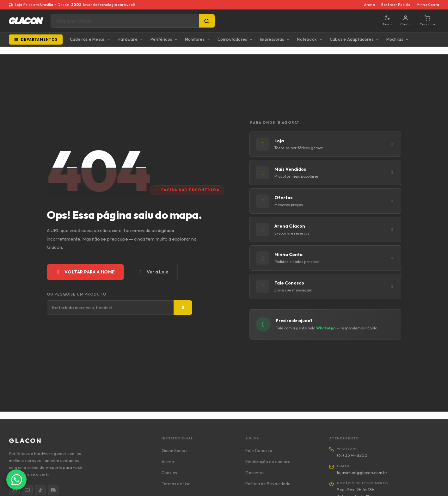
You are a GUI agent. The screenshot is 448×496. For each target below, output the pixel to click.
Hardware (128, 39)
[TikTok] (40, 490)
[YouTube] (27, 490)
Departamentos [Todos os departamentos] (36, 40)
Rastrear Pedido (396, 5)
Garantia (255, 473)
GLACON (25, 441)
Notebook (307, 39)
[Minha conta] (406, 21)
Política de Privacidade (268, 484)
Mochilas (395, 39)
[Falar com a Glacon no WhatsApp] (16, 480)
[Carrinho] (427, 21)
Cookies (169, 473)
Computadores (232, 39)
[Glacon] (26, 21)
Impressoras (272, 39)
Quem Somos (175, 450)
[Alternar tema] (387, 21)
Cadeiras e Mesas (87, 39)
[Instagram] (14, 490)
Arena (369, 5)
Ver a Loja (153, 272)
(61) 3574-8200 (352, 455)
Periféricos (161, 39)
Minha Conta (428, 5)
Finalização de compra (268, 462)
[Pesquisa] (207, 21)
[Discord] (53, 490)
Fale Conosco (259, 450)
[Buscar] (183, 308)
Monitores (195, 39)
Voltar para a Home (85, 272)
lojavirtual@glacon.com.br (362, 473)
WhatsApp (326, 328)
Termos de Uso (176, 484)
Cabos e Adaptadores (352, 39)
